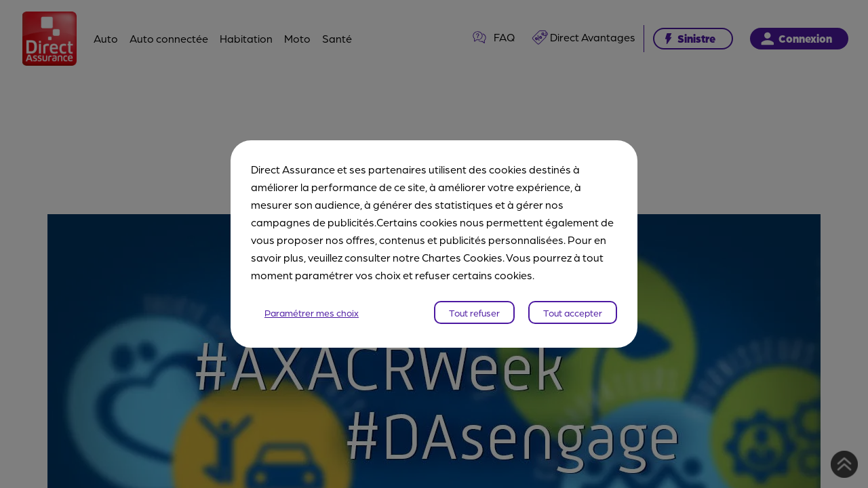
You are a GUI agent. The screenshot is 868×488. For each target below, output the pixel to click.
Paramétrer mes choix (312, 312)
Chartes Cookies (462, 257)
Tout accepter (573, 312)
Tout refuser (474, 312)
